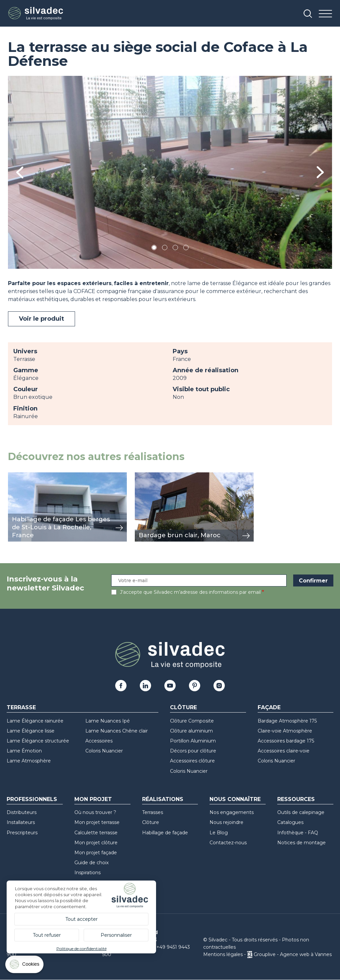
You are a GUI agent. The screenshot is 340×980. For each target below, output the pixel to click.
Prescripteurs (22, 833)
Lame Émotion (24, 751)
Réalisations (163, 799)
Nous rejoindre (226, 822)
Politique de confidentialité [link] (82, 949)
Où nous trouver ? (95, 812)
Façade (269, 707)
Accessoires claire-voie (284, 751)
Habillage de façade (165, 833)
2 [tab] (165, 249)
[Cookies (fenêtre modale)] (25, 966)
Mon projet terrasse (97, 822)
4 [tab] (186, 249)
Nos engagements (232, 812)
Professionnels (32, 799)
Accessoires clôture (192, 761)
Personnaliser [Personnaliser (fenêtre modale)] (116, 935)
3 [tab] (175, 249)
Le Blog (219, 833)
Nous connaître (235, 799)
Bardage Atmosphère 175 (287, 721)
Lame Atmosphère (29, 761)
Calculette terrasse (96, 833)
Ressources (296, 799)
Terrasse (21, 707)
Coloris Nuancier (104, 751)
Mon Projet (93, 799)
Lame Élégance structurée (38, 741)
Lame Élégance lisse (31, 731)
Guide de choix (91, 863)
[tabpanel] (170, 172)
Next (320, 172)
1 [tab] (154, 249)
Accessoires (99, 741)
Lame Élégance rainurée (35, 721)
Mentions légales (223, 954)
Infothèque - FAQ (298, 833)
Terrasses (153, 812)
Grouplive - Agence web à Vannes (293, 954)
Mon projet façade (96, 853)
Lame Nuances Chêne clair (117, 731)
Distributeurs (22, 812)
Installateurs (21, 822)
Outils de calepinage (301, 812)
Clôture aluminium (191, 731)
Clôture (183, 707)
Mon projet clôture (96, 843)
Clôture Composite (192, 721)
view (14, 476)
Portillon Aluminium (193, 741)
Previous (20, 172)
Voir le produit (42, 319)
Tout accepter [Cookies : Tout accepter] (82, 919)
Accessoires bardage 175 (286, 741)
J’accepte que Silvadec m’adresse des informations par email (190, 592)
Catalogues (290, 822)
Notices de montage (301, 843)
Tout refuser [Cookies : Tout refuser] (47, 935)
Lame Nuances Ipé (108, 721)
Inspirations (87, 873)
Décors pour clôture (193, 751)
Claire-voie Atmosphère (285, 731)
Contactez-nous (228, 843)
